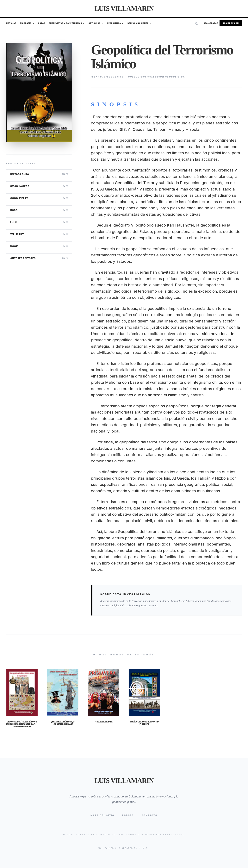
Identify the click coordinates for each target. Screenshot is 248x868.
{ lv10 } (145, 848)
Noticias (11, 23)
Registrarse (211, 23)
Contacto (150, 815)
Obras (42, 23)
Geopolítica (115, 23)
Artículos (96, 23)
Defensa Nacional (139, 23)
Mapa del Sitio (102, 815)
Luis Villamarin (124, 9)
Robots (128, 815)
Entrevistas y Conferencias (67, 23)
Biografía (27, 23)
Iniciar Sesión (231, 23)
